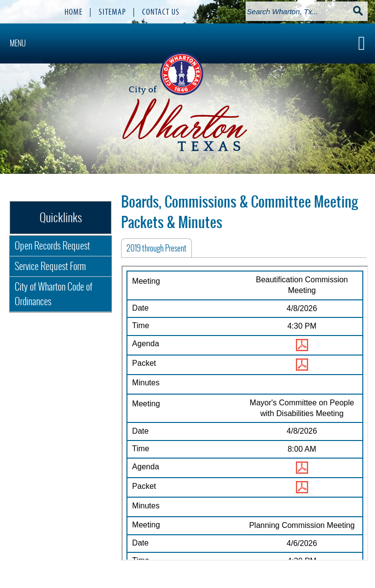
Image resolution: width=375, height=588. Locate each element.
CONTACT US (161, 12)
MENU (18, 43)
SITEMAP (112, 12)
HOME (73, 12)
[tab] (156, 248)
